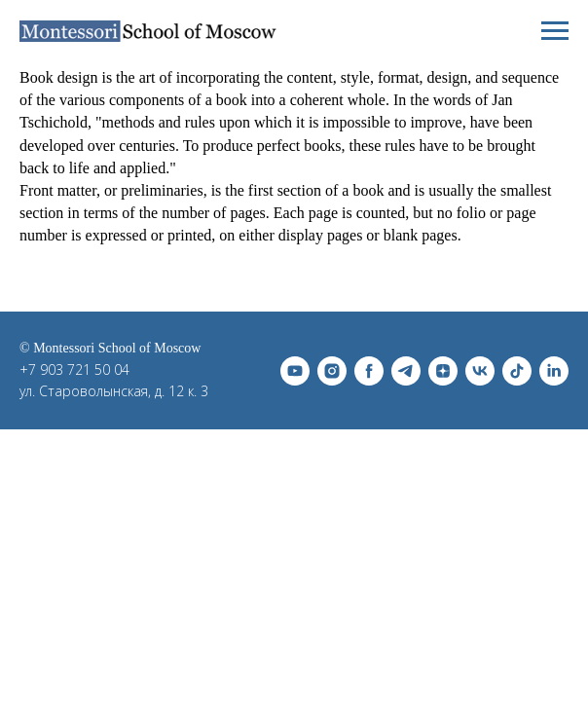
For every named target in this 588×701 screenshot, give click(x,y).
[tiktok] (517, 371)
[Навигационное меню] (555, 31)
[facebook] (369, 371)
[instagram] (332, 371)
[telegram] (406, 371)
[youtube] (295, 371)
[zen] (443, 371)
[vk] (480, 371)
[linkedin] (554, 371)
